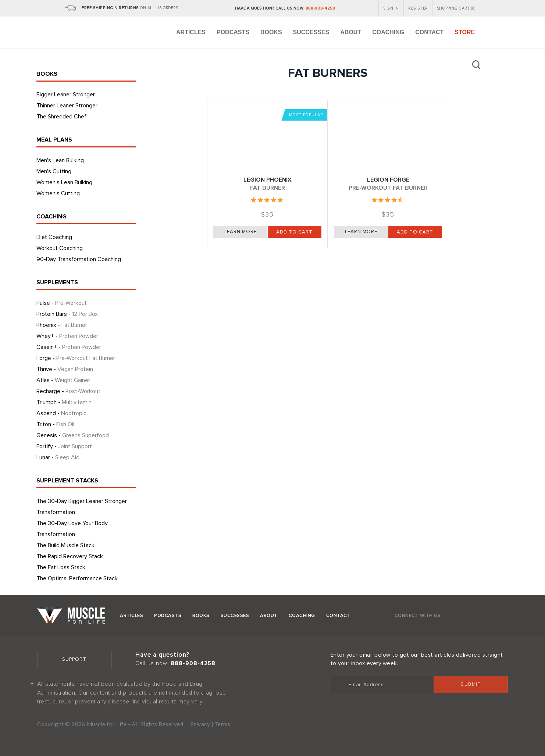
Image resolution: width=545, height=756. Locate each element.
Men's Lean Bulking (60, 160)
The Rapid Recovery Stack (70, 556)
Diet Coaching (54, 237)
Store (465, 32)
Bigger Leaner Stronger (66, 94)
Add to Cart (294, 232)
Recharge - (68, 391)
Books (271, 32)
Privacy (200, 724)
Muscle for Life (71, 615)
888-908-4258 (320, 8)
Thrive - (65, 369)
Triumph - (64, 402)
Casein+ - (69, 347)
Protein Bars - (67, 314)
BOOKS (47, 74)
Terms (223, 724)
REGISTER (418, 8)
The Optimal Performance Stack (77, 578)
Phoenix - (62, 325)
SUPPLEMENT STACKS (67, 481)
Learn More (241, 232)
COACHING (51, 217)
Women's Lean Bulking (64, 182)
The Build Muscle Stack (65, 545)
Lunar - (58, 457)
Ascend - (61, 413)
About (351, 32)
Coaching (388, 32)
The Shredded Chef (61, 117)
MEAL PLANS (54, 140)
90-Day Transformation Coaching (79, 259)
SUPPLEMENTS (57, 282)
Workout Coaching (60, 248)
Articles (191, 32)
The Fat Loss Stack (61, 567)
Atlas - (63, 380)
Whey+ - (67, 336)
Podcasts (233, 32)
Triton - (55, 424)
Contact (429, 32)
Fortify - (64, 446)
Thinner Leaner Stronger (67, 106)
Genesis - (73, 435)
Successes (311, 32)
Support (74, 659)
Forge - (76, 358)
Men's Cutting (54, 171)
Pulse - (62, 303)
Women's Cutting (58, 193)
